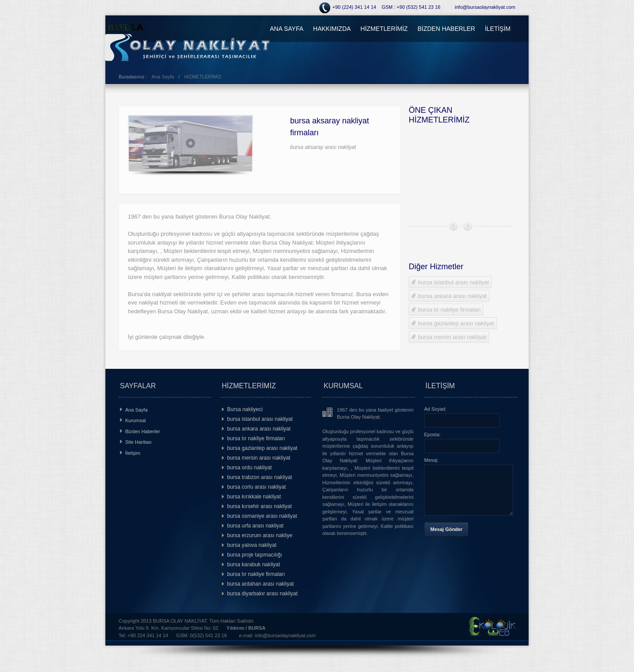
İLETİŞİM (498, 29)
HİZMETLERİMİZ (384, 29)
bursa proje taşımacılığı (255, 555)
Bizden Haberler (143, 431)
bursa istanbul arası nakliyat (450, 282)
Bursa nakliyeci (245, 409)
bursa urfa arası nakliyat (255, 526)
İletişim (133, 453)
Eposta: (432, 434)
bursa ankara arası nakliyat (449, 296)
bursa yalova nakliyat (252, 545)
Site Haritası (138, 442)
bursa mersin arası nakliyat (449, 337)
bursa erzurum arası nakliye (260, 535)
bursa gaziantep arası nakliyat (453, 323)
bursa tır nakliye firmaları (446, 310)
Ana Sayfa (163, 77)
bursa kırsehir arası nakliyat (259, 506)
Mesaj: (431, 460)
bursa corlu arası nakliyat (256, 487)
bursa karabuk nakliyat (254, 564)
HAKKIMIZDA (332, 29)
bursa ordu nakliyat (249, 468)
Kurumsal (135, 420)
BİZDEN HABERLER (446, 29)
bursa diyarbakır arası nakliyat (262, 594)
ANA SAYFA (287, 29)
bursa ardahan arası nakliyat (260, 584)
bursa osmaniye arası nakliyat (262, 516)
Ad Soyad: (435, 409)
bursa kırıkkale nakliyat (254, 497)
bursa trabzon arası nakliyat (259, 477)
